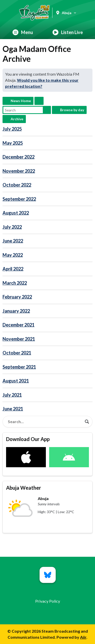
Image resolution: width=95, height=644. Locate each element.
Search (47, 110)
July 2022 (12, 227)
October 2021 (17, 353)
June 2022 (13, 241)
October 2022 (17, 185)
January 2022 (16, 311)
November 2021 (19, 339)
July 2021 (12, 395)
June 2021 (13, 409)
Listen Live (68, 32)
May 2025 (13, 143)
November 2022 (19, 171)
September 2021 (19, 367)
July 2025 (12, 129)
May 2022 (13, 255)
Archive (17, 119)
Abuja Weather (24, 488)
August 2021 (16, 381)
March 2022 (15, 283)
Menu (23, 32)
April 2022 (13, 269)
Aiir (83, 637)
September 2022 (19, 199)
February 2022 (17, 297)
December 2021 (18, 325)
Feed (39, 101)
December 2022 (18, 157)
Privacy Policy (48, 601)
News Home (21, 101)
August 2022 (16, 213)
